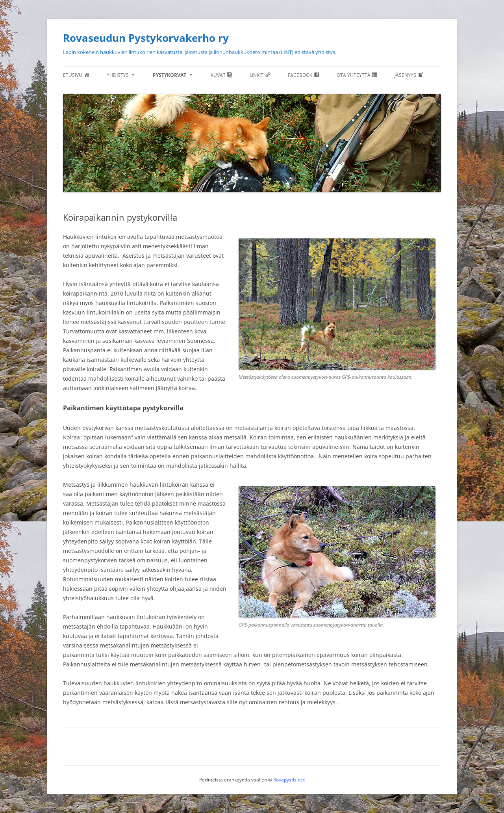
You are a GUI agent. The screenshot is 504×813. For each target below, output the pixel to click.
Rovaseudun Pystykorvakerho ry (146, 38)
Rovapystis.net (289, 780)
